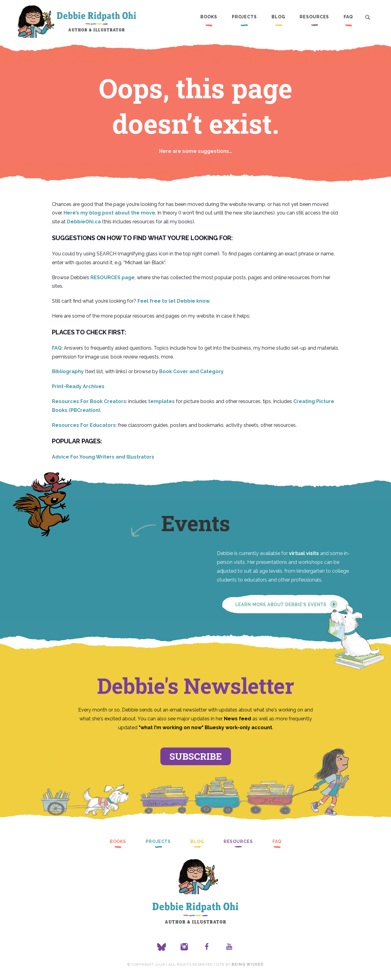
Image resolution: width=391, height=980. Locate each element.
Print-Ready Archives (78, 386)
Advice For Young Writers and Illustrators (103, 457)
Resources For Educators (84, 425)
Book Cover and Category (191, 371)
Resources (314, 17)
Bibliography (68, 371)
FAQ (348, 17)
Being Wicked (247, 964)
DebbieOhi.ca (84, 222)
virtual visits (304, 553)
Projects (244, 17)
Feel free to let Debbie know (174, 301)
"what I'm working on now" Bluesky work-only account (205, 728)
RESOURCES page (113, 277)
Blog (278, 17)
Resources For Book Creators (89, 401)
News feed (238, 719)
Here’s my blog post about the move (109, 213)
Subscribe (196, 756)
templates (161, 401)
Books (209, 17)
